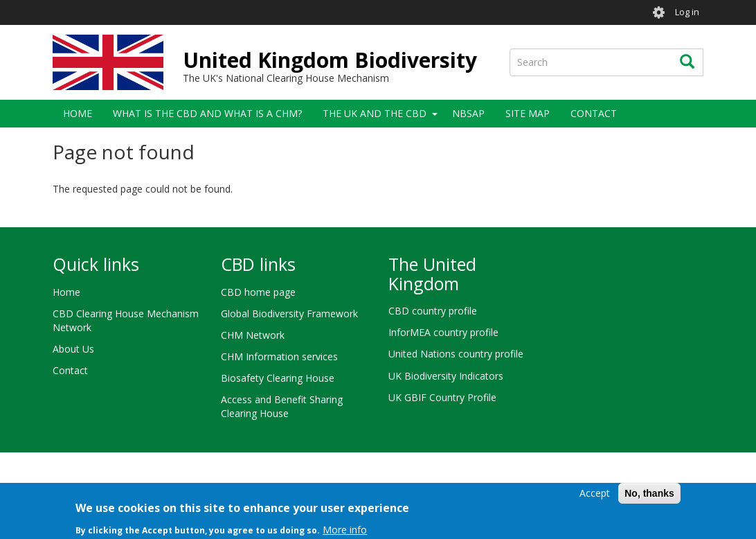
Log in (687, 12)
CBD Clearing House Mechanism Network (126, 320)
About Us (73, 349)
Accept (595, 497)
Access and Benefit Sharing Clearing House (282, 406)
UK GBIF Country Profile (442, 397)
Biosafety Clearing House (278, 378)
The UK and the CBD (375, 113)
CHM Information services (279, 356)
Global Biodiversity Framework (289, 313)
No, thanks (649, 497)
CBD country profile (433, 311)
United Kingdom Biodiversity (330, 60)
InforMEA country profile (443, 332)
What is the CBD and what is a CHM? (207, 113)
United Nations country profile (456, 354)
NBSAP (468, 113)
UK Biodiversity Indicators (446, 376)
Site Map (528, 113)
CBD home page (258, 292)
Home (78, 113)
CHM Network (253, 335)
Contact (594, 113)
